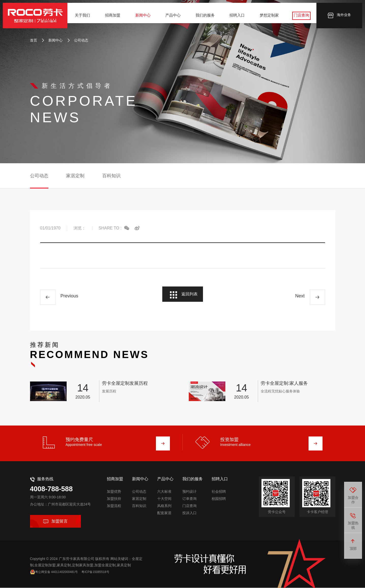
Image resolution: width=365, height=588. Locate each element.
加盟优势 (114, 487)
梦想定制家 (268, 17)
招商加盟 (114, 17)
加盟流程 (114, 501)
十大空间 (164, 494)
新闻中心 (144, 17)
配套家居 (164, 508)
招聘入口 (236, 17)
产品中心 (173, 17)
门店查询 (299, 17)
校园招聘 (219, 494)
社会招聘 (219, 487)
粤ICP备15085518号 (106, 569)
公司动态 (78, 40)
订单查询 (189, 494)
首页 (34, 40)
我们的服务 (205, 17)
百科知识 (111, 176)
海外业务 (337, 18)
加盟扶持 (114, 494)
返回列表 (183, 298)
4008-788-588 (59, 486)
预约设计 (189, 487)
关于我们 (84, 17)
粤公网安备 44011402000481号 (61, 569)
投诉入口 (189, 508)
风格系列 (164, 501)
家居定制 (75, 176)
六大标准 (164, 487)
